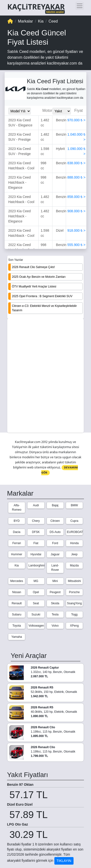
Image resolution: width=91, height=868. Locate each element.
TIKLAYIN (64, 861)
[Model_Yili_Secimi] (20, 111)
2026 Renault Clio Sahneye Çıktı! (33, 267)
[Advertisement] (45, 376)
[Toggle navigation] (80, 6)
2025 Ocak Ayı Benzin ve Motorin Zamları (39, 277)
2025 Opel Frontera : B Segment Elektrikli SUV (42, 296)
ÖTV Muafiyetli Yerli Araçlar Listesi (34, 287)
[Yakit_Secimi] (62, 111)
